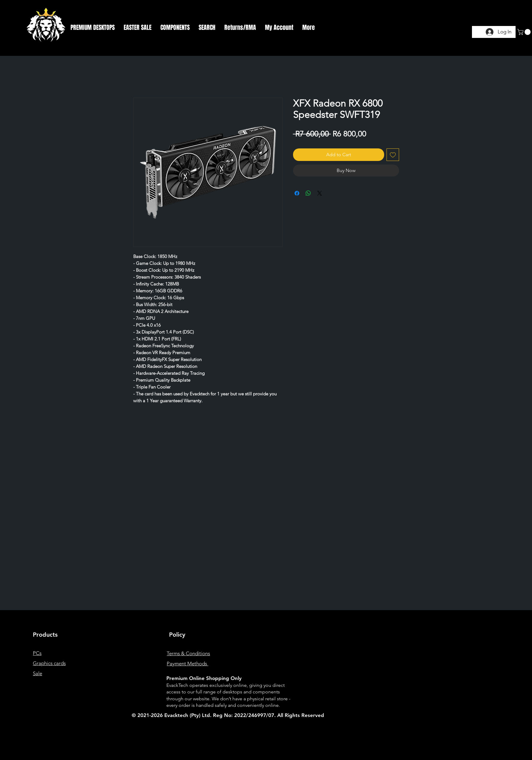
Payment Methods (187, 664)
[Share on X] (320, 193)
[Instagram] (436, 689)
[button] (93, 27)
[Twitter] (445, 689)
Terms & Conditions (188, 653)
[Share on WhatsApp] (308, 193)
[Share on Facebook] (297, 193)
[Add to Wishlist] (393, 155)
